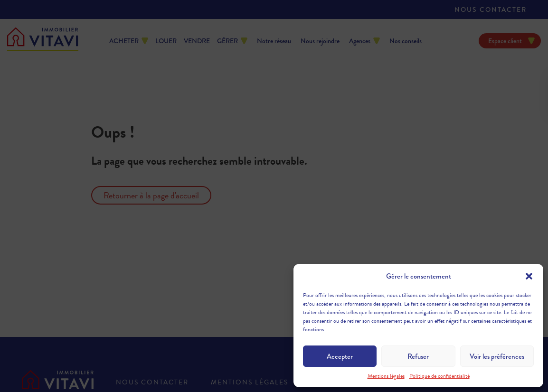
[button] (529, 276)
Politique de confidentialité (439, 376)
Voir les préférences (497, 356)
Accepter (340, 356)
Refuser (418, 356)
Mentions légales (386, 376)
